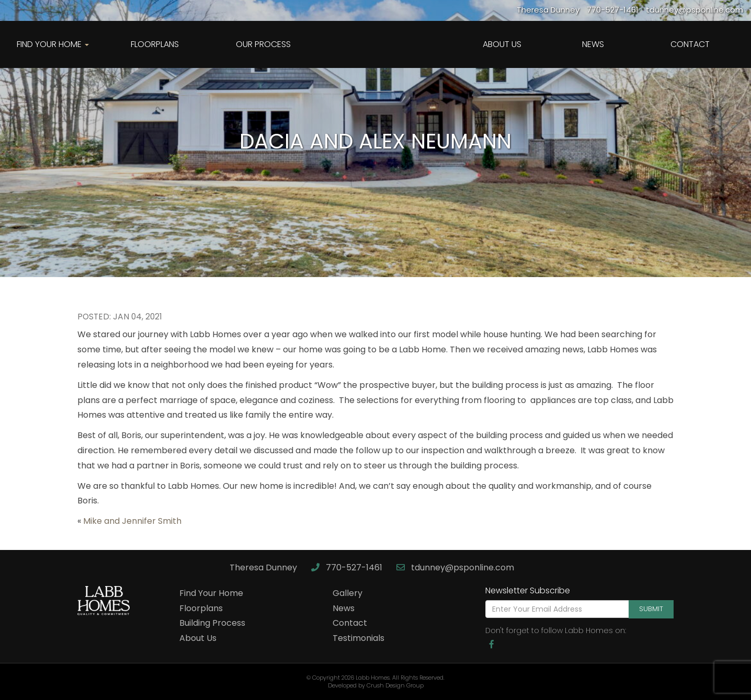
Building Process (212, 623)
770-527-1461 (348, 567)
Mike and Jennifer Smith (132, 521)
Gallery (348, 593)
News (593, 44)
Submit (651, 609)
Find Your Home (211, 593)
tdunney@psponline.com (455, 567)
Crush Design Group (395, 685)
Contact (690, 44)
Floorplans (155, 44)
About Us (502, 44)
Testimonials (359, 638)
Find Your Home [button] (53, 44)
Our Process (263, 44)
